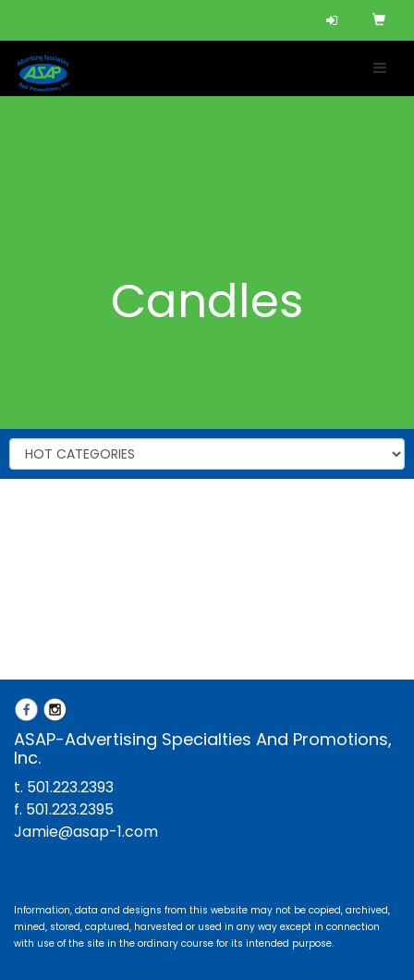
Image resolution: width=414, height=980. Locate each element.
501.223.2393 (70, 787)
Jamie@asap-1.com (86, 832)
